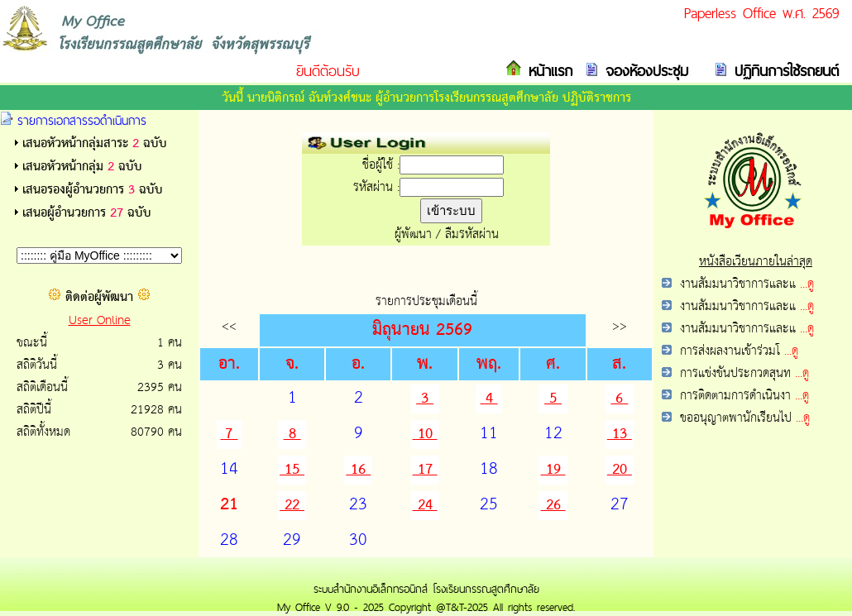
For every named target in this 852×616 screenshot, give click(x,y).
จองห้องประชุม (644, 71)
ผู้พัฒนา (413, 234)
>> (620, 326)
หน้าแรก (547, 71)
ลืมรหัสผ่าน (472, 234)
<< (229, 326)
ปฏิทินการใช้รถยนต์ (783, 71)
